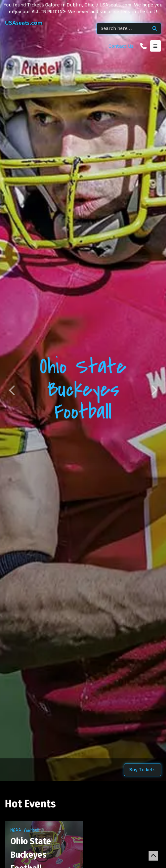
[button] (12, 391)
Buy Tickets (143, 770)
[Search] (123, 29)
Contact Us (121, 46)
